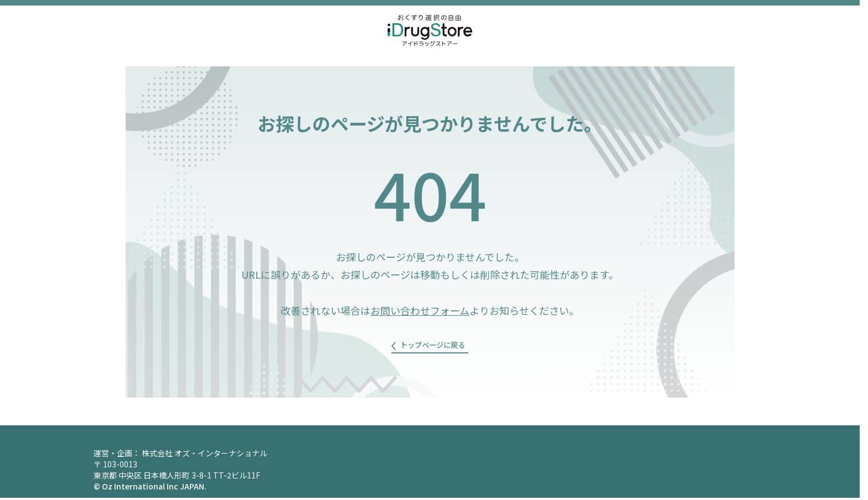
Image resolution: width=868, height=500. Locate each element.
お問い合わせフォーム (420, 310)
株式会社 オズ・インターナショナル (205, 455)
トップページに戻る (434, 347)
